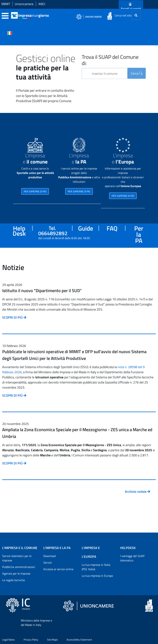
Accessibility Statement (79, 640)
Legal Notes (9, 640)
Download (49, 556)
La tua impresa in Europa (97, 576)
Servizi (48, 563)
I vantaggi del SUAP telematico (132, 558)
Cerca (137, 73)
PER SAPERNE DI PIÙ (35, 191)
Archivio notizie (138, 492)
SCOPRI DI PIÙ (14, 317)
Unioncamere (24, 4)
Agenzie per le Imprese (16, 573)
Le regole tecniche (14, 580)
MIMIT (6, 4)
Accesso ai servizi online (58, 569)
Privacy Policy (31, 640)
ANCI (42, 4)
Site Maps (52, 640)
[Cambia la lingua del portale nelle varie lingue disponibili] (10, 33)
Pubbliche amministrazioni (19, 567)
